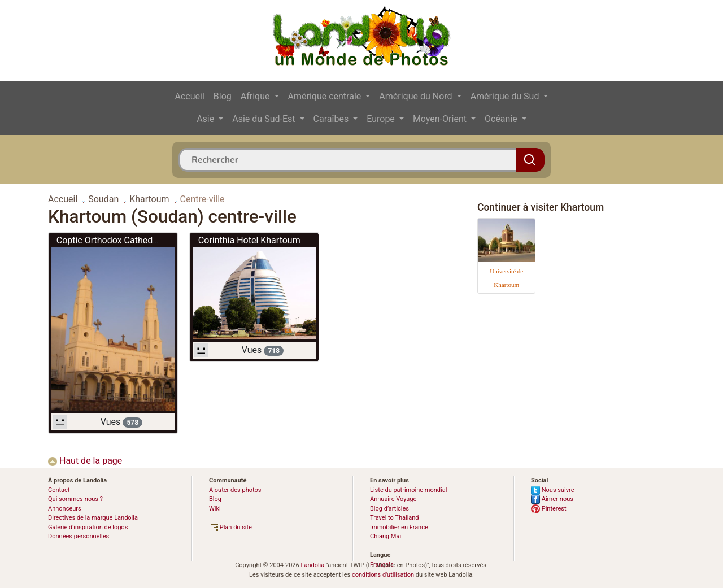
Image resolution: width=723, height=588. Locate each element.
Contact (59, 490)
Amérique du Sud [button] (506, 96)
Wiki (215, 509)
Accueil (190, 96)
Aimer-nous (552, 499)
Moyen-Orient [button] (441, 119)
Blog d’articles (389, 509)
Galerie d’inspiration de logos (88, 527)
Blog (223, 96)
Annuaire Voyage (393, 499)
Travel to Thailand (395, 518)
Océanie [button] (502, 119)
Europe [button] (382, 119)
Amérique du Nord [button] (417, 96)
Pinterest (549, 509)
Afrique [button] (256, 96)
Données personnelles (79, 536)
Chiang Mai (386, 536)
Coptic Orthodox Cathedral (110, 240)
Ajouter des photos (235, 490)
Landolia (312, 565)
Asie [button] (206, 119)
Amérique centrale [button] (326, 96)
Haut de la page (85, 461)
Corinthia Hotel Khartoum (249, 240)
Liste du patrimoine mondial (408, 490)
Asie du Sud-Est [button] (265, 119)
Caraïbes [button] (332, 119)
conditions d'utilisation (383, 575)
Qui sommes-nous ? (75, 499)
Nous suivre (553, 490)
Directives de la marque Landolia (93, 518)
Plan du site (230, 527)
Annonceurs (65, 509)
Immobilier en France (399, 527)
